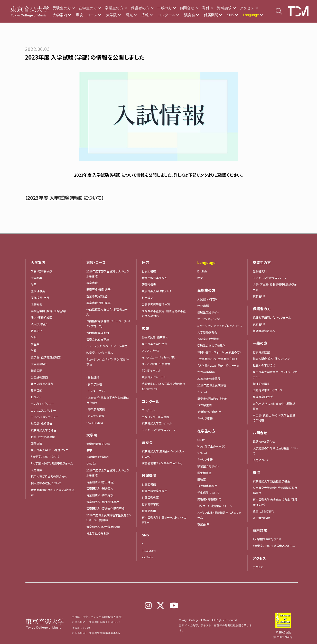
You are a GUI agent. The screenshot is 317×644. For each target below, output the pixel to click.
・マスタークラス (96, 391)
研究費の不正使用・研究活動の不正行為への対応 (164, 314)
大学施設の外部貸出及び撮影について (275, 451)
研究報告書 (149, 284)
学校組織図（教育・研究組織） (49, 311)
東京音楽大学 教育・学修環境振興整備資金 (275, 490)
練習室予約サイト (208, 466)
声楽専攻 (92, 283)
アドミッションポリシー (44, 417)
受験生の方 (62, 8)
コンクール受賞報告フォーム (159, 430)
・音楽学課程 (94, 384)
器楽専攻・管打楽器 (100, 303)
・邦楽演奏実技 (96, 409)
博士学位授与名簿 (98, 533)
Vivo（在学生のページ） (212, 446)
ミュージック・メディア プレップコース (220, 326)
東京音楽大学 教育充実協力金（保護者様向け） (275, 502)
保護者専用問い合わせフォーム (272, 317)
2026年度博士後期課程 (212, 385)
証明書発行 (260, 271)
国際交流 (36, 443)
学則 (34, 337)
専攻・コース (87, 15)
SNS (231, 15)
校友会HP (259, 296)
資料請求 (224, 8)
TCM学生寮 (204, 405)
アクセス (247, 8)
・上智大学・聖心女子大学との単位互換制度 (108, 400)
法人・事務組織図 (41, 317)
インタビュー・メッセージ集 (160, 357)
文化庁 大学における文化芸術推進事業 (274, 406)
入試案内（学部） (207, 299)
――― (91, 371)
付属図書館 (149, 271)
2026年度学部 (206, 372)
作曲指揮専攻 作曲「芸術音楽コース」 (107, 312)
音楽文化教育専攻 (98, 339)
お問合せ (187, 8)
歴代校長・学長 (40, 298)
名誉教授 (36, 304)
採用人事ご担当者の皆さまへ (49, 476)
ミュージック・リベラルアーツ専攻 (107, 346)
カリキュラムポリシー (43, 410)
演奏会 (190, 15)
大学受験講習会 (207, 332)
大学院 (111, 15)
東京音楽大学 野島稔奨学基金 (271, 481)
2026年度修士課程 (209, 378)
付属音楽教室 (150, 497)
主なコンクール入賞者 (155, 417)
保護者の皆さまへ (264, 331)
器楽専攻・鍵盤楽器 (100, 289)
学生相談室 (204, 473)
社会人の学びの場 (264, 365)
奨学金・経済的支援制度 (46, 357)
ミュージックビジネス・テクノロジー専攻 (108, 362)
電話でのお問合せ (264, 441)
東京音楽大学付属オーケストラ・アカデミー (164, 520)
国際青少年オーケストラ (267, 390)
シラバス (91, 463)
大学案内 (60, 15)
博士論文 (147, 298)
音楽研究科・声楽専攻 (100, 495)
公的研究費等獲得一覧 (156, 304)
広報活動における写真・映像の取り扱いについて (163, 386)
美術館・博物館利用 (209, 412)
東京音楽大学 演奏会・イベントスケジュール (163, 454)
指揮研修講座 (261, 384)
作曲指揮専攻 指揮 (98, 333)
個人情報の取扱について (46, 483)
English (202, 271)
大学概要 (36, 278)
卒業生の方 (114, 8)
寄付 (206, 8)
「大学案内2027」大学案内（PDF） (217, 359)
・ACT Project (95, 422)
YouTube (147, 557)
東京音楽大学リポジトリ (156, 291)
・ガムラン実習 (95, 416)
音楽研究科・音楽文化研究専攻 (105, 508)
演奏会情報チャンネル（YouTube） (162, 463)
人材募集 (36, 470)
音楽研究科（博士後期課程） (103, 527)
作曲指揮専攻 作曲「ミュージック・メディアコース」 (108, 324)
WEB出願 (203, 306)
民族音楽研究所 (263, 397)
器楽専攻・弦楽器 (98, 296)
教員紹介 (36, 331)
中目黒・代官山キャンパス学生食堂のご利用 (274, 418)
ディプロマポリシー (42, 404)
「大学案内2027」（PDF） (45, 457)
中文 (200, 278)
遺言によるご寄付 (264, 511)
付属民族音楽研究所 (155, 278)
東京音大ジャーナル (154, 377)
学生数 (35, 344)
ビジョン (36, 397)
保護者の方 (140, 8)
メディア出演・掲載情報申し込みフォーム (219, 515)
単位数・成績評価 (41, 423)
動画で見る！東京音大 (155, 337)
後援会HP (203, 524)
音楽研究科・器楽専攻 (100, 488)
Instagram (149, 550)
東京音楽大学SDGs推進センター (51, 450)
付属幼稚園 (149, 511)
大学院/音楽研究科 (98, 444)
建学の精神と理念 (42, 384)
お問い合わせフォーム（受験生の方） (219, 352)
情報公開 (36, 371)
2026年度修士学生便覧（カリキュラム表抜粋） (108, 473)
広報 (145, 15)
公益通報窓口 (39, 377)
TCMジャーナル (151, 370)
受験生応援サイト (208, 312)
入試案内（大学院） (98, 457)
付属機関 (211, 15)
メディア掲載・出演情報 (156, 364)
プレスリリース (151, 351)
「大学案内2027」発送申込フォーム (52, 463)
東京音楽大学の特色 (44, 430)
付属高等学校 (150, 504)
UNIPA (201, 440)
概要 (89, 450)
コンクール (166, 15)
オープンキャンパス (209, 319)
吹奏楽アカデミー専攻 (100, 353)
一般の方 (165, 8)
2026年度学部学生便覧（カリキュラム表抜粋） (108, 274)
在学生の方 (88, 8)
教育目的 (36, 390)
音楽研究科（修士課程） (101, 482)
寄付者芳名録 (261, 518)
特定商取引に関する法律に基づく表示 (53, 492)
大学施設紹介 (39, 364)
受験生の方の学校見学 (211, 345)
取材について (261, 460)
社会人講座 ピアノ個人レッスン (272, 358)
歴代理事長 (38, 291)
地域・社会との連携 (43, 437)
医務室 (202, 479)
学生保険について (208, 493)
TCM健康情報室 (207, 486)
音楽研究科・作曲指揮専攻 (103, 502)
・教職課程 (93, 377)
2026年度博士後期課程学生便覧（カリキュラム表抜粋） (108, 518)
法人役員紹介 (39, 324)
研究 (129, 15)
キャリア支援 (205, 418)
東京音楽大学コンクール (157, 423)
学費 (34, 351)
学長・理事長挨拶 (41, 271)
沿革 (34, 284)
